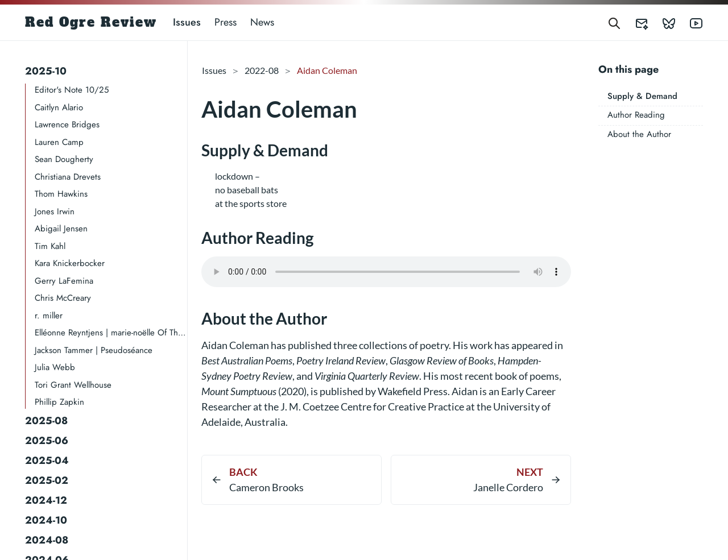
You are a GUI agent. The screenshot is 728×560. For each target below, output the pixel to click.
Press (226, 22)
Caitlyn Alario (59, 107)
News (262, 22)
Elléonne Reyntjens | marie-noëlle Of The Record (111, 333)
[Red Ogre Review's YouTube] (689, 22)
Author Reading (636, 115)
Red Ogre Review (91, 22)
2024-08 (47, 540)
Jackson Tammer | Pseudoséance (94, 350)
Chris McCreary (63, 298)
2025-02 (47, 480)
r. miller (49, 316)
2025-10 (46, 71)
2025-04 (47, 461)
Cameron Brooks (266, 487)
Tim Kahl (50, 246)
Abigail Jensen (61, 229)
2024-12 (46, 500)
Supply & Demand (642, 96)
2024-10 (46, 520)
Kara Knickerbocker (70, 263)
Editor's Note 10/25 (72, 90)
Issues (187, 22)
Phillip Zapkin (59, 402)
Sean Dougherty (64, 159)
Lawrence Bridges (67, 125)
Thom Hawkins (61, 194)
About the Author (639, 134)
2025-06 (47, 441)
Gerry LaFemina (64, 281)
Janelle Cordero (508, 487)
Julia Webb (55, 367)
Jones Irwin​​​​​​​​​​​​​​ (55, 211)
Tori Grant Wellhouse (73, 385)
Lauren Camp (59, 142)
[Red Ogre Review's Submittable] (635, 22)
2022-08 (262, 70)
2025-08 (46, 421)
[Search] (614, 22)
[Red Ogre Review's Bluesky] (662, 22)
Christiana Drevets (68, 177)
